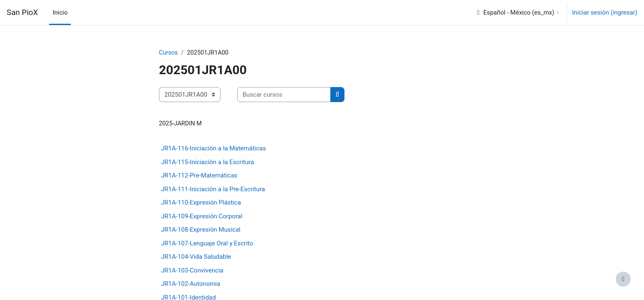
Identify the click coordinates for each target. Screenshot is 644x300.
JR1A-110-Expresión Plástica (201, 203)
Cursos (169, 53)
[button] (518, 12)
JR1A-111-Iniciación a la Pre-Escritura (213, 190)
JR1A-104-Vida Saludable (196, 257)
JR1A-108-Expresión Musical (201, 230)
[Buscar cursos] (284, 95)
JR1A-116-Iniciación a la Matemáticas (213, 149)
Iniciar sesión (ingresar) (605, 12)
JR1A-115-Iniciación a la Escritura (207, 162)
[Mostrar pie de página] (623, 279)
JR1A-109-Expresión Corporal (202, 217)
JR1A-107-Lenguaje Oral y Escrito (207, 244)
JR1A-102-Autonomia (191, 285)
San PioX (22, 12)
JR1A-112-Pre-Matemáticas (199, 176)
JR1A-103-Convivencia (192, 271)
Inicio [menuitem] (60, 12)
